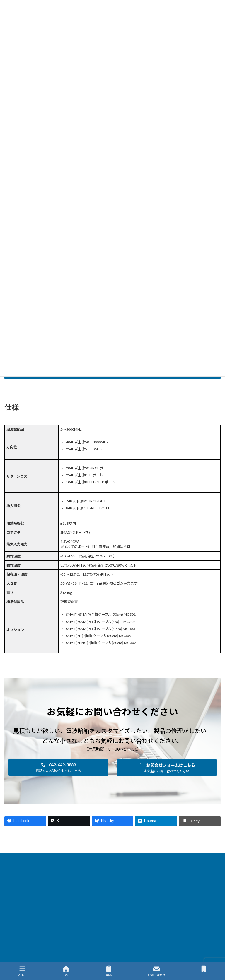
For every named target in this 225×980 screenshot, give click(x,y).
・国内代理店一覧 (136, 946)
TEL (204, 971)
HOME (26, 859)
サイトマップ (99, 862)
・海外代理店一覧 (136, 954)
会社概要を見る (138, 938)
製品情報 (50, 859)
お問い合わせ (156, 971)
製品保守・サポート (153, 859)
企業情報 (70, 862)
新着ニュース (79, 859)
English (156, 862)
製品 (109, 971)
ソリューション (113, 859)
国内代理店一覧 (192, 859)
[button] (58, 767)
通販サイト (130, 862)
